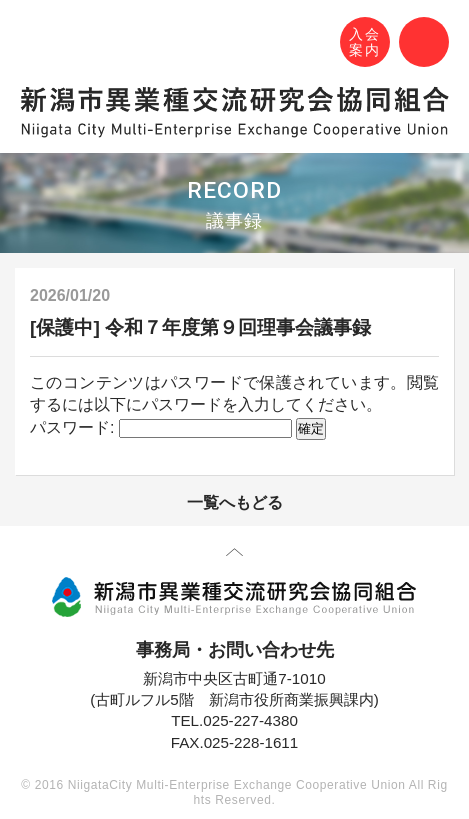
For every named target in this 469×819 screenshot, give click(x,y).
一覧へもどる (235, 502)
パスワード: (161, 427)
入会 (365, 43)
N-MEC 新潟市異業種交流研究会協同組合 (37, 45)
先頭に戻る (234, 556)
